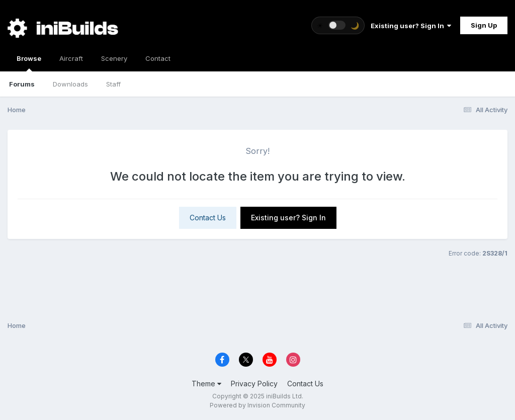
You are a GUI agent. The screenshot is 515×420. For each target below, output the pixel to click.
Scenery (114, 58)
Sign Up (484, 25)
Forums (22, 84)
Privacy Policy (254, 384)
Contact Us (208, 218)
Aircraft (71, 58)
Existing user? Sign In (411, 26)
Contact (158, 58)
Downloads (70, 84)
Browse (29, 63)
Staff (113, 84)
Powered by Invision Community (257, 405)
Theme (206, 384)
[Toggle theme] (338, 25)
